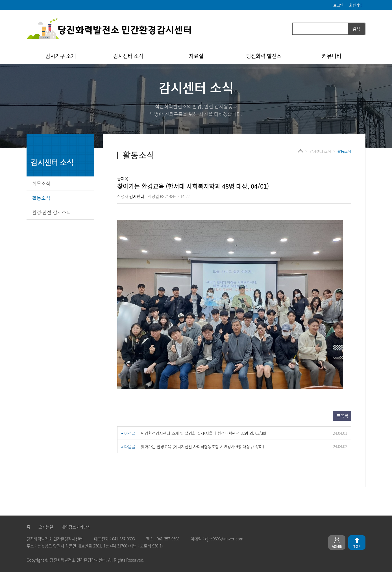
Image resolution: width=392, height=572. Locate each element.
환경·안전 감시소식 (52, 212)
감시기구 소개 (61, 56)
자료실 (196, 56)
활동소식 (41, 198)
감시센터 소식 (128, 56)
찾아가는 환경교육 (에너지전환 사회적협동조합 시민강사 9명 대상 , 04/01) (202, 446)
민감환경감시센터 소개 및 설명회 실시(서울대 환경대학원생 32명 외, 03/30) (203, 433)
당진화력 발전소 (264, 56)
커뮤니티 (332, 56)
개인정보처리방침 (76, 527)
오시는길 (46, 527)
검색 (356, 29)
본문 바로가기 (0, 0)
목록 (342, 416)
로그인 (338, 5)
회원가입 (356, 5)
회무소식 (41, 183)
